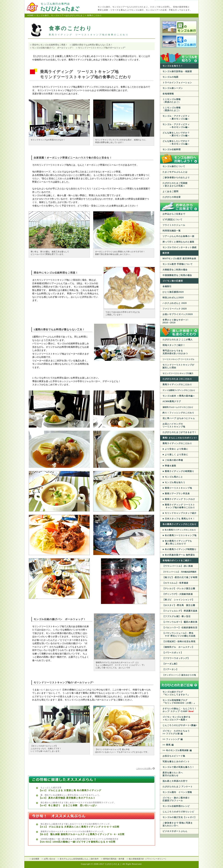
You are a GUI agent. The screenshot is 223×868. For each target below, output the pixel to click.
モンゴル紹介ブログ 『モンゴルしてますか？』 (176, 693)
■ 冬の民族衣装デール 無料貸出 (179, 555)
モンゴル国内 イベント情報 (177, 792)
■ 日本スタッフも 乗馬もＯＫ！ (179, 519)
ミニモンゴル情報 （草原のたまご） (172, 101)
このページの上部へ (144, 768)
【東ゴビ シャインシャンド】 (178, 600)
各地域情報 (168, 94)
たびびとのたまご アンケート (178, 787)
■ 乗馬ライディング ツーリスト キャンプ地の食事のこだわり (179, 506)
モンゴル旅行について (174, 166)
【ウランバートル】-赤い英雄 (178, 566)
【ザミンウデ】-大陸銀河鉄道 (178, 594)
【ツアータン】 (170, 669)
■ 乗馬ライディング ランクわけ (179, 499)
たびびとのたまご (114, 864)
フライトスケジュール (174, 225)
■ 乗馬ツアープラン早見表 (176, 494)
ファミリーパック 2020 (175, 309)
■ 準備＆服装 (169, 466)
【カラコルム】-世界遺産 (175, 583)
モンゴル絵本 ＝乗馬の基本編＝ (179, 396)
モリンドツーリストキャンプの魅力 (178, 373)
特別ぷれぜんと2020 (173, 298)
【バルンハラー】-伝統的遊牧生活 (180, 628)
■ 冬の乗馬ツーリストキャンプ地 (180, 535)
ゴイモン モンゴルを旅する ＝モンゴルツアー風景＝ (176, 718)
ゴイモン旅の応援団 (173, 281)
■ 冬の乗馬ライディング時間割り (180, 549)
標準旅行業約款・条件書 (114, 859)
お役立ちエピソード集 (174, 756)
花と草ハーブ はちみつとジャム (179, 418)
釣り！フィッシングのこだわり (178, 413)
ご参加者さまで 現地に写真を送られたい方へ (178, 824)
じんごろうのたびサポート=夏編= (180, 725)
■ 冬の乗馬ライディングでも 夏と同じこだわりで (177, 542)
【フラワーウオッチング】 (176, 658)
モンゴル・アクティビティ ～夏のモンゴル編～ (176, 117)
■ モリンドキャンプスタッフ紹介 (180, 513)
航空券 (166, 253)
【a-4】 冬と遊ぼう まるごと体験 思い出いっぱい (68, 805)
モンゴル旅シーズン (173, 88)
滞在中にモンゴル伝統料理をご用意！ (50, 45)
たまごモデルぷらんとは (175, 172)
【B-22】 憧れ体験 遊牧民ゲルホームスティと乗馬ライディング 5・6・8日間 (82, 834)
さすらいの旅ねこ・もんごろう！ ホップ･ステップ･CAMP (180, 710)
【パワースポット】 (173, 653)
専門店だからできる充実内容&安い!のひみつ (175, 352)
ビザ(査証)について (172, 220)
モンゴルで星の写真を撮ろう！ (178, 767)
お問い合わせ (49, 859)
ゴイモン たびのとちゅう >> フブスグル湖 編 (176, 732)
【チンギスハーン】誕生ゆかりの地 (179, 675)
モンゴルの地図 (170, 77)
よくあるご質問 (170, 191)
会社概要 (35, 859)
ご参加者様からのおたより (176, 178)
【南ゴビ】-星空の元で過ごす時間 (180, 577)
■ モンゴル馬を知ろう (174, 482)
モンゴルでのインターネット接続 (180, 247)
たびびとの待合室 (172, 197)
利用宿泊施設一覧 (172, 231)
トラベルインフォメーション (177, 83)
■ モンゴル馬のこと (173, 477)
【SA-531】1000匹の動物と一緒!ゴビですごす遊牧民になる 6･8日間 (77, 842)
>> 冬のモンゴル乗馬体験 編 (177, 750)
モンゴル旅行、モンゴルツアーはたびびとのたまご (60, 15)
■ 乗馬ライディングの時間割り (178, 471)
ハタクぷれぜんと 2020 (175, 303)
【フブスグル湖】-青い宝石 (177, 616)
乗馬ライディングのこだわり (177, 385)
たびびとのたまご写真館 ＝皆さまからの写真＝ (175, 185)
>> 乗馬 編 (168, 745)
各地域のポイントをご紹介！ (177, 560)
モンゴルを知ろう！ (173, 66)
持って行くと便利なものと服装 (178, 242)
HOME (30, 15)
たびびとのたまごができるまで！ (180, 432)
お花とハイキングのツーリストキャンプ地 (174, 425)
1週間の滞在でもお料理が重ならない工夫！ (92, 45)
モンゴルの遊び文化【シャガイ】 (180, 817)
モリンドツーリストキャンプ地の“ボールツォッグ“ (102, 48)
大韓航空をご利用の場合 (175, 270)
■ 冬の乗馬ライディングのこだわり (179, 530)
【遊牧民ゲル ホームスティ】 (178, 647)
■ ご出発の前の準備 (173, 460)
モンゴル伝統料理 (172, 149)
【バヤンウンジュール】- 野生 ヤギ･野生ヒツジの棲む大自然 (179, 635)
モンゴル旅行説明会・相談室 (177, 71)
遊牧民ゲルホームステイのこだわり (178, 407)
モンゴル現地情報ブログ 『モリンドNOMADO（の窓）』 (179, 702)
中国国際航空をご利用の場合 (177, 275)
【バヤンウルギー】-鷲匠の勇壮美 (180, 622)
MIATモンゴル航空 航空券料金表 (179, 259)
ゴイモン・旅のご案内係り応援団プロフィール (176, 799)
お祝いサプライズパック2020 (178, 314)
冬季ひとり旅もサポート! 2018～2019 (175, 321)
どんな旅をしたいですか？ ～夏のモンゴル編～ (176, 134)
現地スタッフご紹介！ (174, 345)
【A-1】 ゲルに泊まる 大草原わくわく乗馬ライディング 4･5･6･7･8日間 (79, 827)
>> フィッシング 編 (173, 739)
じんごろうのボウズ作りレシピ (178, 812)
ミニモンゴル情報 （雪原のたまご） (172, 109)
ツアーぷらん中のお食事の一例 (178, 236)
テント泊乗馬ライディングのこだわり (179, 390)
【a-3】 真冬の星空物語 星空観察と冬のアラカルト (67, 798)
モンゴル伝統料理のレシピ (176, 806)
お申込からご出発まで (174, 214)
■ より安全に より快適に (175, 449)
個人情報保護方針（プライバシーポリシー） (148, 859)
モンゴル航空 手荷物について (178, 264)
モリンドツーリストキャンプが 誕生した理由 (178, 366)
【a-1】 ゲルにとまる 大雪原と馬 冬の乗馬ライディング (70, 790)
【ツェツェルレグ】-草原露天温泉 (180, 611)
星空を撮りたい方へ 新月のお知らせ (173, 774)
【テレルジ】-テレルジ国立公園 (179, 589)
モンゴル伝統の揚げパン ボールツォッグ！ (53, 48)
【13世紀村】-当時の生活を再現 (179, 642)
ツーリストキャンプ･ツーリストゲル (178, 359)
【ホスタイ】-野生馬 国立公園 (179, 605)
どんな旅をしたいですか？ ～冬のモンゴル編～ (176, 143)
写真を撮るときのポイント (176, 762)
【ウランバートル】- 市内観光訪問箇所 (179, 572)
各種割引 (167, 286)
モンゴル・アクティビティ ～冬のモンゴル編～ (176, 126)
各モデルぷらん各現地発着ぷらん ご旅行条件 (79, 859)
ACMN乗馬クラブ (172, 401)
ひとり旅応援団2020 (173, 292)
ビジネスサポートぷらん (175, 831)
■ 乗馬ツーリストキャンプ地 (177, 488)
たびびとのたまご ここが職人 (178, 340)
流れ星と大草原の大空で (175, 781)
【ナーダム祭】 (170, 664)
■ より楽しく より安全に (175, 455)
